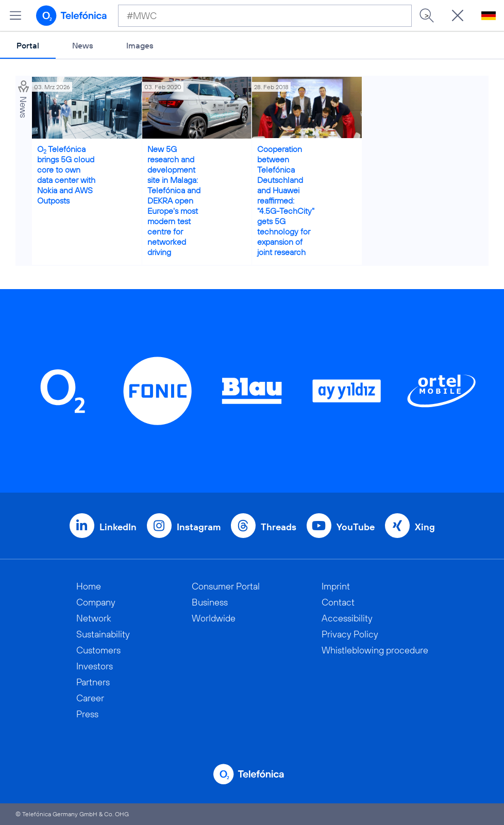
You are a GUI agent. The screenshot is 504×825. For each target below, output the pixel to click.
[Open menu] (15, 15)
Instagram (199, 527)
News (83, 45)
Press (87, 714)
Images (140, 45)
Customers (98, 650)
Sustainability (103, 634)
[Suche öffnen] (458, 15)
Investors (95, 666)
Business (210, 602)
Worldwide (214, 618)
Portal (28, 45)
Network (94, 618)
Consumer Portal (226, 586)
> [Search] (427, 16)
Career (90, 698)
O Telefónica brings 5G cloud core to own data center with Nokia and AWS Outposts (66, 175)
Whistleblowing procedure (375, 650)
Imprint (336, 586)
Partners (93, 682)
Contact (338, 602)
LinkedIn (118, 527)
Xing (425, 527)
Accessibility (347, 618)
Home (89, 586)
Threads (279, 527)
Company (96, 602)
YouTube (356, 527)
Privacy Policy (350, 634)
